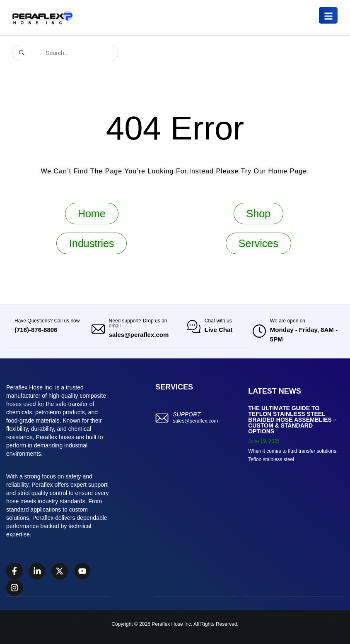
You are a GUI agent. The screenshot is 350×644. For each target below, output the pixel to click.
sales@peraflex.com (139, 335)
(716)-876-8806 (36, 330)
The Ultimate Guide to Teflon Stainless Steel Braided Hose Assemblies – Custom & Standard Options (292, 420)
